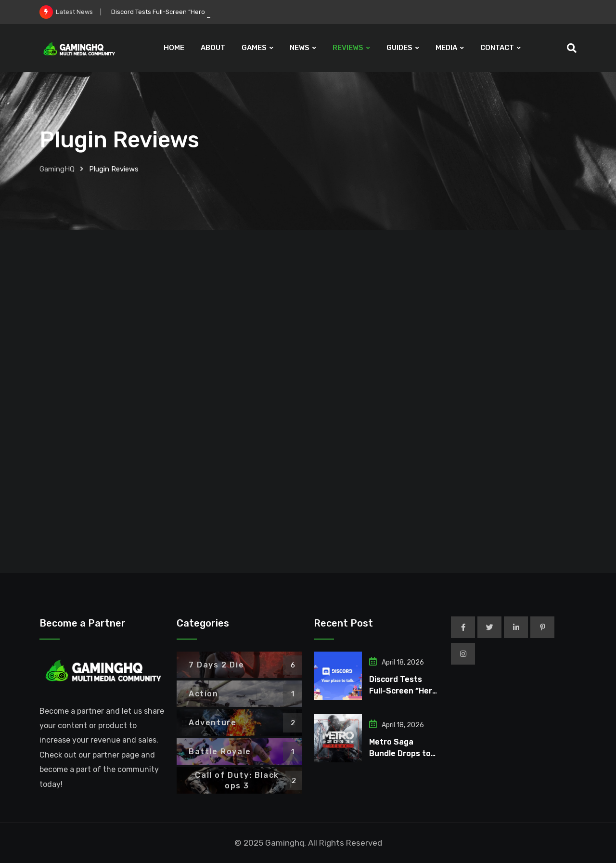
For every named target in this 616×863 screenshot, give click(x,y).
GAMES (254, 48)
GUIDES (399, 48)
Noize (153, 407)
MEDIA (446, 48)
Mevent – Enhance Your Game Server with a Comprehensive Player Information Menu (105, 439)
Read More (105, 552)
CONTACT (497, 48)
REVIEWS (348, 48)
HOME (174, 48)
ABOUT (213, 48)
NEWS (300, 48)
